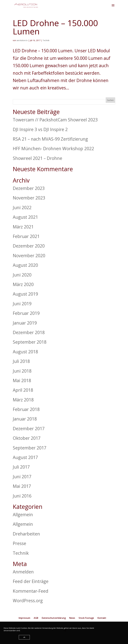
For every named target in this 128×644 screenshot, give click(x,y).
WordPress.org (28, 601)
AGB (36, 618)
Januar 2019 (25, 323)
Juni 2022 (22, 207)
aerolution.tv (22, 40)
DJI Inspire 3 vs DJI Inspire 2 (40, 129)
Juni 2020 (22, 275)
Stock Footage (86, 618)
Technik (46, 40)
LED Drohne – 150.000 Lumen (55, 27)
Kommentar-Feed (31, 591)
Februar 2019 (26, 313)
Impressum (24, 618)
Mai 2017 (22, 486)
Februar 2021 (26, 236)
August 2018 (25, 352)
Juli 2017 (21, 467)
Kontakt (102, 618)
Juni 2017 (22, 477)
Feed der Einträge (31, 581)
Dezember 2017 (29, 428)
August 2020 (25, 265)
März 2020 (23, 284)
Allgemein (23, 515)
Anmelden (23, 572)
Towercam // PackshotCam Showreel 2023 (55, 120)
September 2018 (30, 342)
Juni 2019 (22, 304)
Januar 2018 (25, 419)
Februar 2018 (26, 409)
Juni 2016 (22, 496)
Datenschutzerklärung (54, 618)
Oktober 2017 (27, 438)
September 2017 (30, 448)
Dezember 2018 (29, 332)
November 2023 (29, 198)
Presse (19, 543)
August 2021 (25, 217)
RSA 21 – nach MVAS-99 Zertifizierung (50, 139)
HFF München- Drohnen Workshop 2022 (53, 148)
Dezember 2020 (29, 246)
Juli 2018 (21, 361)
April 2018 (23, 390)
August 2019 (25, 294)
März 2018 (23, 400)
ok (24, 637)
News (72, 618)
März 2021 (23, 227)
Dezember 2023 (29, 188)
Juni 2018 (22, 371)
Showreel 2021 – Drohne (37, 158)
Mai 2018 (22, 380)
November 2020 (29, 256)
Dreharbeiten (26, 534)
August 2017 (25, 457)
